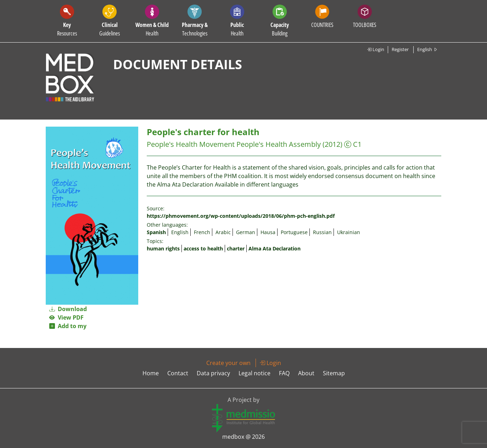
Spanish (156, 232)
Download (68, 309)
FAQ (284, 373)
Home (151, 373)
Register (400, 49)
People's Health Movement (191, 144)
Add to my (68, 326)
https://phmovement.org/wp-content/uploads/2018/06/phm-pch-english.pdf (241, 216)
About (306, 373)
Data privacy (213, 373)
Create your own (228, 363)
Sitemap (334, 373)
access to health (203, 248)
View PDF (66, 317)
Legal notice (254, 373)
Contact (178, 373)
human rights (163, 248)
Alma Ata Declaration (275, 248)
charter (236, 248)
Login (376, 49)
